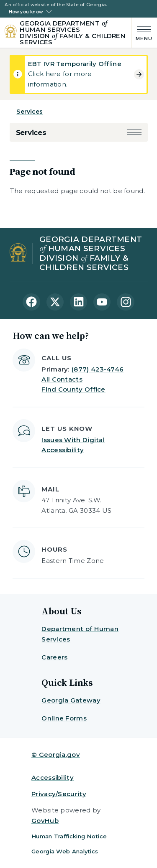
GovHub (45, 821)
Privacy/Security (59, 794)
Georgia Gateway (71, 700)
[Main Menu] (142, 32)
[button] (134, 133)
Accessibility (53, 778)
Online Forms (64, 718)
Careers (54, 657)
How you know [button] (26, 12)
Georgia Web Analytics (65, 851)
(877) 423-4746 (98, 369)
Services (30, 112)
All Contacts (62, 379)
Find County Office (73, 389)
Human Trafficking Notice (69, 836)
